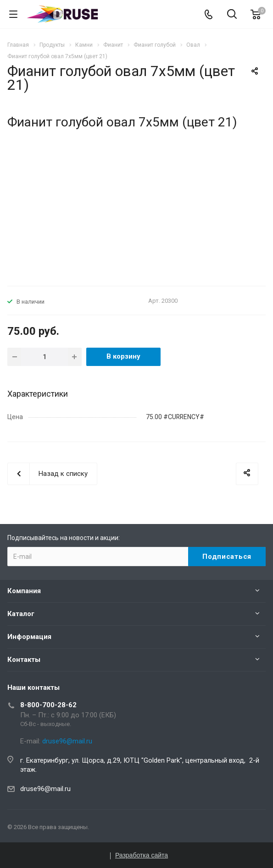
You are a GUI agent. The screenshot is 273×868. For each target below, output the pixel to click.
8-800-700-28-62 (48, 705)
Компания (24, 591)
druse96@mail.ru (45, 789)
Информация (29, 637)
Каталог (21, 614)
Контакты (24, 660)
